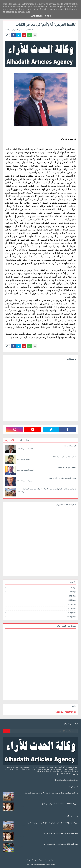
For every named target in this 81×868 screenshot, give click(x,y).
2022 (72, 604)
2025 (73, 592)
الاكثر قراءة (10, 440)
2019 (72, 617)
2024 (73, 596)
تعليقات (28, 440)
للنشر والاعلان (40, 860)
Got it (48, 16)
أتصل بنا (30, 860)
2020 (72, 613)
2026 (73, 588)
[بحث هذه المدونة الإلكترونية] (44, 731)
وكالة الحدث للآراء (32, 864)
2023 (72, 600)
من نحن (52, 860)
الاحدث (19, 440)
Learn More (37, 16)
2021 (72, 609)
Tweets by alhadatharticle (65, 712)
